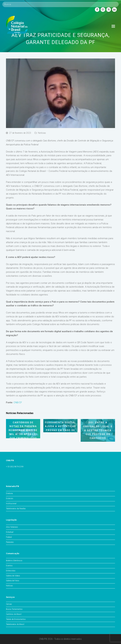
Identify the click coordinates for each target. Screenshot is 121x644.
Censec (9, 604)
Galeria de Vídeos (13, 576)
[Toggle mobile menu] (113, 26)
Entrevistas (11, 571)
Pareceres (10, 542)
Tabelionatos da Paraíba (16, 509)
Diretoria (9, 493)
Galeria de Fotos (13, 581)
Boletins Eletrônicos (14, 561)
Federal (9, 537)
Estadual (10, 532)
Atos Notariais (12, 527)
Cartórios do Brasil (14, 614)
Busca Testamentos (14, 609)
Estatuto (10, 498)
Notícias (42, 133)
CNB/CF (18, 402)
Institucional (11, 504)
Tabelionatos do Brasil (15, 624)
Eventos (9, 566)
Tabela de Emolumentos (16, 619)
